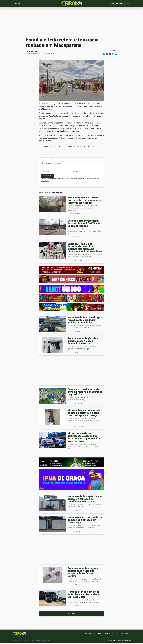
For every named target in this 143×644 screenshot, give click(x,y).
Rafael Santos (34, 52)
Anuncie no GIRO (90, 634)
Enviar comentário (48, 176)
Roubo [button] (60, 147)
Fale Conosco (109, 634)
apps (100, 634)
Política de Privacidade (122, 634)
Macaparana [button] (44, 147)
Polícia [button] (86, 147)
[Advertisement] (71, 22)
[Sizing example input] (123, 4)
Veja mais (71, 614)
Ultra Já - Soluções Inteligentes (122, 641)
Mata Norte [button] (78, 147)
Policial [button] (53, 147)
